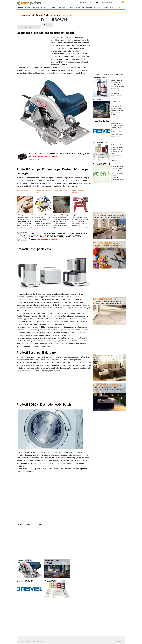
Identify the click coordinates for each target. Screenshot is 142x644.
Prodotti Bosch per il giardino (36, 352)
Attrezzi (71, 8)
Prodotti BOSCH (24, 561)
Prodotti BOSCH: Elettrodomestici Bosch (44, 404)
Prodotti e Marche (51, 15)
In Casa (20, 8)
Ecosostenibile (108, 8)
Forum (83, 2)
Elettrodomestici (51, 8)
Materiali (98, 8)
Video (118, 8)
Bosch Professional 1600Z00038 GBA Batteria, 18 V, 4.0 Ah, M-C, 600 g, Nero (59, 154)
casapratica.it (29, 15)
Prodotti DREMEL (25, 581)
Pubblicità (120, 641)
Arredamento (37, 8)
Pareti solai (80, 8)
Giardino (63, 8)
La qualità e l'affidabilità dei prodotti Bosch (45, 33)
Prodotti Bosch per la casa (34, 249)
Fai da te (28, 8)
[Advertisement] (40, 13)
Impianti (89, 8)
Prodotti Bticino (51, 581)
